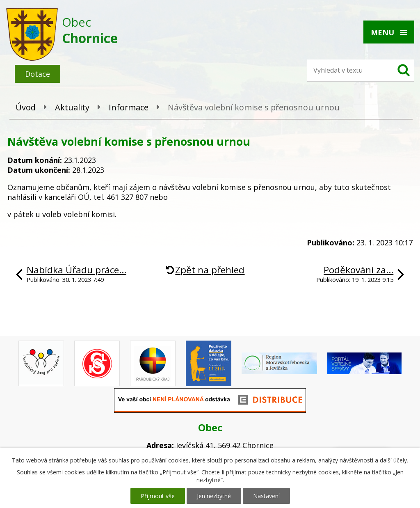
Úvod (26, 107)
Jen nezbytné (214, 496)
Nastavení (266, 496)
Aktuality (72, 107)
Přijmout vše (158, 496)
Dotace (38, 74)
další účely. (394, 460)
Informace (129, 107)
